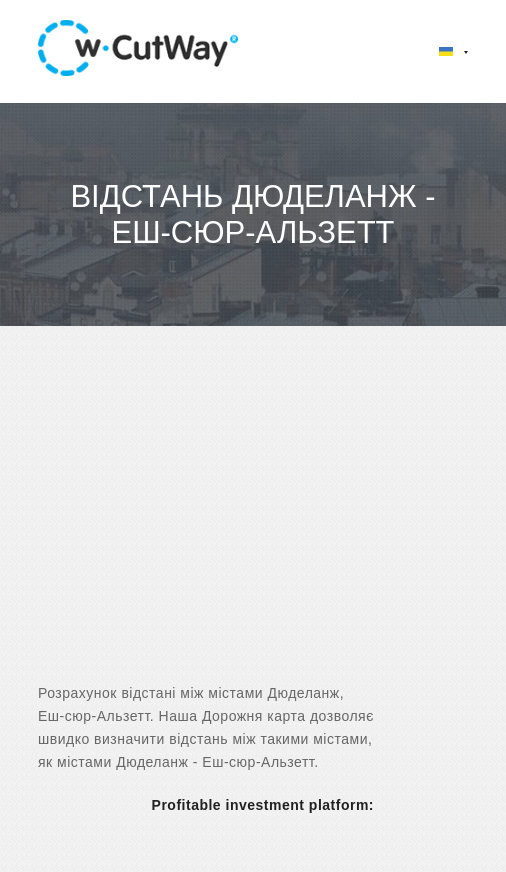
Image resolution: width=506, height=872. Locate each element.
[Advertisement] (253, 522)
